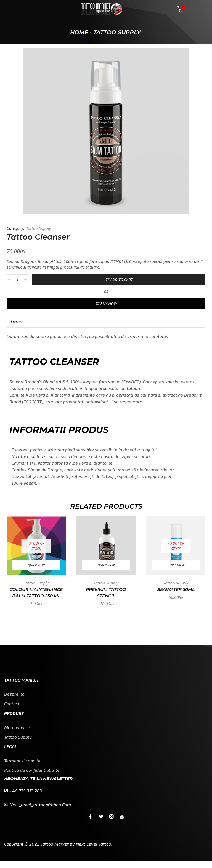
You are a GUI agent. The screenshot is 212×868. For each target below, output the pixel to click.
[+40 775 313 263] (6, 798)
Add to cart (121, 280)
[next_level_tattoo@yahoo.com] (6, 812)
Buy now (108, 304)
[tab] (17, 322)
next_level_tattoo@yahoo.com (40, 812)
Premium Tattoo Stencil (106, 593)
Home (79, 32)
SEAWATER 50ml (176, 589)
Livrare (17, 321)
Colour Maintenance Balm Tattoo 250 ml (36, 593)
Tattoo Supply (117, 32)
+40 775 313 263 (26, 798)
